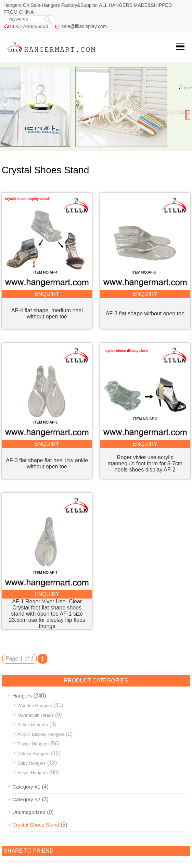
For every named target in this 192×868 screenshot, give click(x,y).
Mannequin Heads (36, 715)
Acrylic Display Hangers (41, 734)
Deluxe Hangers (33, 753)
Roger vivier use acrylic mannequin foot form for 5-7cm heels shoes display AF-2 (145, 463)
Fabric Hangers (33, 725)
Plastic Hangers (33, 744)
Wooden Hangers (35, 706)
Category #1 (26, 787)
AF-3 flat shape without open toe (145, 313)
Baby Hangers (31, 763)
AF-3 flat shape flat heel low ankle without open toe (47, 463)
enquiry (47, 294)
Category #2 (26, 799)
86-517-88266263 (29, 26)
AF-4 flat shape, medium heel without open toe (47, 313)
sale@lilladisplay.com (84, 26)
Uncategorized (29, 812)
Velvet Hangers (33, 773)
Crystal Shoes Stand (36, 825)
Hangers (22, 696)
